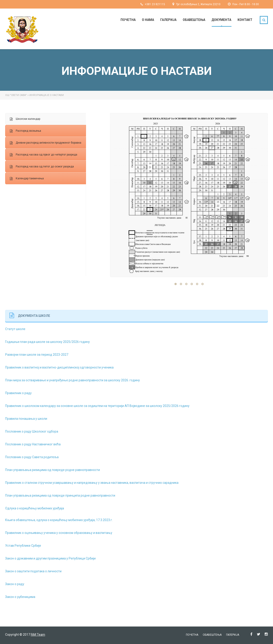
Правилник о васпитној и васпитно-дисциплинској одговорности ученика (59, 367)
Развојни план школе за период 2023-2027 (37, 355)
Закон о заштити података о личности (33, 571)
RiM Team (38, 635)
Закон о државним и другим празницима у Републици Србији (50, 558)
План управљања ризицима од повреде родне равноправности (53, 470)
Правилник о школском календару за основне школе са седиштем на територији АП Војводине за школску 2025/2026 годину (97, 406)
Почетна (128, 20)
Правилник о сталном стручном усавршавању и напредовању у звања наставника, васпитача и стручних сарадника (92, 483)
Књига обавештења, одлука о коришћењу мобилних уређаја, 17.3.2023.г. (59, 520)
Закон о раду (15, 584)
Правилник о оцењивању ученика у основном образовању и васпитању (59, 533)
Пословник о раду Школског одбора (32, 431)
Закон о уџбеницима (20, 597)
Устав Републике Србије (23, 546)
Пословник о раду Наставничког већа (33, 444)
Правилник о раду (18, 393)
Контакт (245, 20)
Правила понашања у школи (26, 419)
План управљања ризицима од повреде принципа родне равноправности (60, 495)
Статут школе (15, 329)
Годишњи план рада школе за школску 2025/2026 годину (47, 342)
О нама (148, 20)
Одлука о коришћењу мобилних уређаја (35, 508)
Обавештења (194, 20)
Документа (221, 20)
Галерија (168, 20)
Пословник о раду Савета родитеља (32, 457)
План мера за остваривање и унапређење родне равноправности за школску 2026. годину (73, 380)
